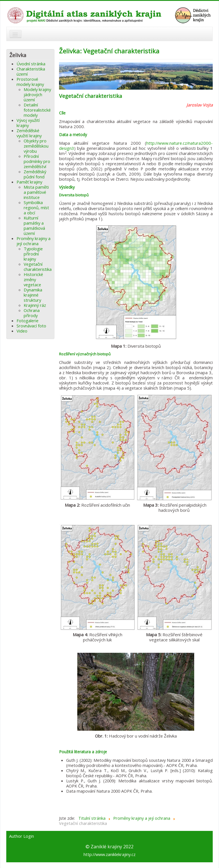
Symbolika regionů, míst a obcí (36, 208)
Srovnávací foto (31, 326)
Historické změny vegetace (33, 279)
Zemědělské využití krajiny (29, 133)
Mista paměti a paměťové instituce (36, 192)
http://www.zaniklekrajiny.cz (109, 854)
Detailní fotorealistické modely (37, 110)
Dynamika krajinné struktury (33, 295)
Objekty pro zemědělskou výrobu (36, 146)
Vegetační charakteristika (38, 267)
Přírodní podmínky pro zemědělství (37, 161)
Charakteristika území (31, 71)
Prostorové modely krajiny (30, 82)
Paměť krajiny (29, 182)
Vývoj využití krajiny (28, 123)
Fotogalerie (28, 321)
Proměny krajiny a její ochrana (34, 241)
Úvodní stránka (31, 64)
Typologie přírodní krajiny (33, 254)
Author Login (22, 836)
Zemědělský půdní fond (35, 174)
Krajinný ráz (35, 305)
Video (22, 331)
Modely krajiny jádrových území (37, 94)
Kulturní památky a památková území (34, 225)
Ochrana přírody (32, 313)
